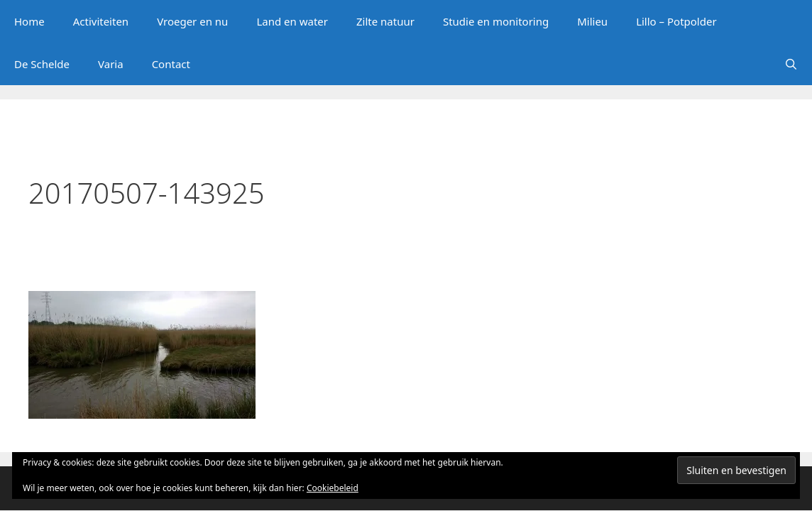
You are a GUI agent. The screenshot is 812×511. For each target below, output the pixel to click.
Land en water (292, 21)
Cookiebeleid (333, 488)
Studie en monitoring (496, 21)
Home (29, 21)
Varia (111, 64)
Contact (171, 64)
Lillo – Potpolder (676, 21)
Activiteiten (101, 21)
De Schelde (42, 64)
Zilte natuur (385, 21)
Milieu (592, 21)
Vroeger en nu (192, 21)
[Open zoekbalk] (791, 64)
